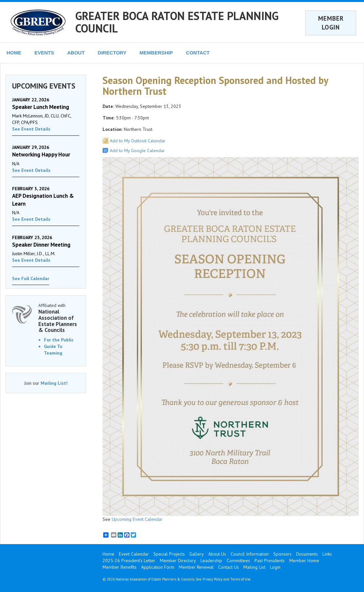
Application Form (158, 567)
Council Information (250, 554)
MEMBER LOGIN (331, 23)
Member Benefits (120, 567)
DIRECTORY (112, 53)
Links (327, 554)
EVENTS (44, 53)
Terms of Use (240, 579)
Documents (307, 554)
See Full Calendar (31, 278)
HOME (14, 53)
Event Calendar (134, 554)
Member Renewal (196, 567)
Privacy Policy (212, 579)
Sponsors (282, 554)
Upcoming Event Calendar (137, 519)
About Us (217, 554)
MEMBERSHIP (156, 53)
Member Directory (178, 561)
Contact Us (229, 567)
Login (275, 567)
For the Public (59, 340)
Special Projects (169, 554)
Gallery (197, 554)
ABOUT (76, 53)
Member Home (304, 561)
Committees (238, 561)
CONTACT (198, 53)
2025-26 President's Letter (129, 561)
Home (108, 554)
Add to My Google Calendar (137, 151)
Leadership (211, 561)
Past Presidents (270, 561)
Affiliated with (59, 318)
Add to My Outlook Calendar (138, 141)
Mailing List (53, 383)
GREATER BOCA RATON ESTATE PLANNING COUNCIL (177, 22)
